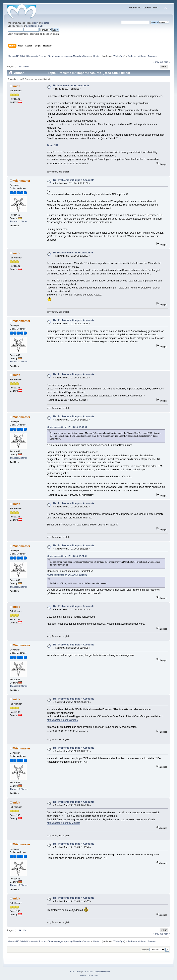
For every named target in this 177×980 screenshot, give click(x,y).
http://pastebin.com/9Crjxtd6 (62, 720)
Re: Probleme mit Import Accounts (74, 180)
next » (167, 62)
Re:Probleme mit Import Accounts (73, 253)
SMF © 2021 (88, 972)
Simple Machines (102, 972)
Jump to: (145, 950)
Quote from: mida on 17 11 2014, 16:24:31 (67, 556)
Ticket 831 (52, 145)
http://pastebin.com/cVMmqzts (64, 823)
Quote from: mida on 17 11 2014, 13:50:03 (67, 427)
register (45, 23)
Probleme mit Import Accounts (71, 86)
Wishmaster (22, 181)
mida (17, 86)
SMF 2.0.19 (75, 972)
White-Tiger (119, 56)
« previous (158, 62)
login (36, 23)
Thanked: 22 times (19, 221)
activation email (34, 26)
